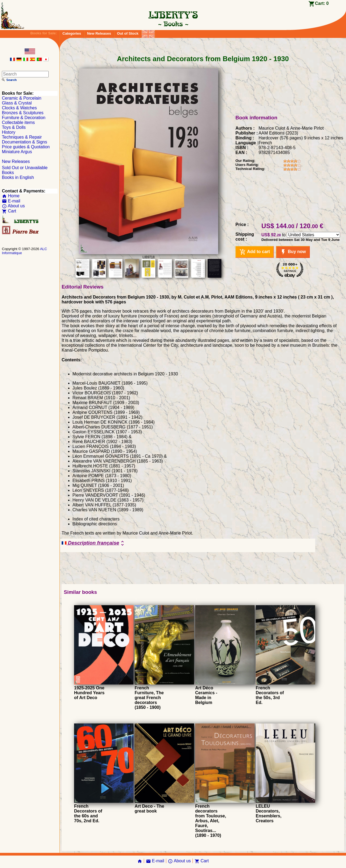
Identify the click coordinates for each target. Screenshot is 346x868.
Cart (9, 211)
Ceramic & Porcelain (22, 98)
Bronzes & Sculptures (23, 113)
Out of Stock (128, 33)
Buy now (293, 252)
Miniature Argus (17, 152)
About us (13, 206)
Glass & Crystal (17, 103)
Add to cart (255, 252)
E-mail (11, 201)
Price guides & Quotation (26, 147)
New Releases (99, 33)
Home (11, 196)
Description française (94, 543)
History (9, 132)
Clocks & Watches (19, 108)
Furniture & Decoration (24, 118)
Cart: (322, 3)
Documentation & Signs (24, 142)
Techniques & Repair (22, 137)
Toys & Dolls (14, 127)
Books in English (18, 177)
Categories (72, 33)
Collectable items (18, 122)
